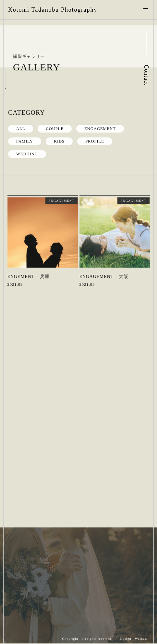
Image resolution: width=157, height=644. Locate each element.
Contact (146, 75)
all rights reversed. (97, 639)
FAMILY (25, 141)
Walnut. (141, 639)
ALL (21, 128)
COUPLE (55, 128)
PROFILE (95, 141)
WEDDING (27, 154)
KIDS (59, 141)
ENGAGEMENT (100, 128)
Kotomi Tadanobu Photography (53, 10)
